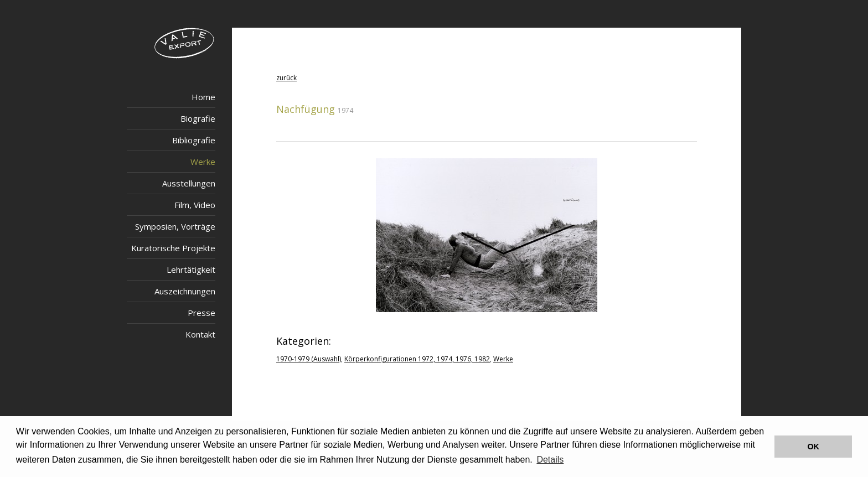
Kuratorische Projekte (173, 248)
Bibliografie (194, 140)
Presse (201, 313)
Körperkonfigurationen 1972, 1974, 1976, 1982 (417, 359)
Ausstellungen (189, 183)
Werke (203, 162)
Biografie (198, 118)
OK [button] (813, 447)
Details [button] (550, 460)
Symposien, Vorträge (175, 226)
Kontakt (200, 334)
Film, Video (195, 205)
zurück (286, 78)
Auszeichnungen (185, 291)
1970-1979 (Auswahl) (309, 359)
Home (203, 97)
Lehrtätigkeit (191, 269)
